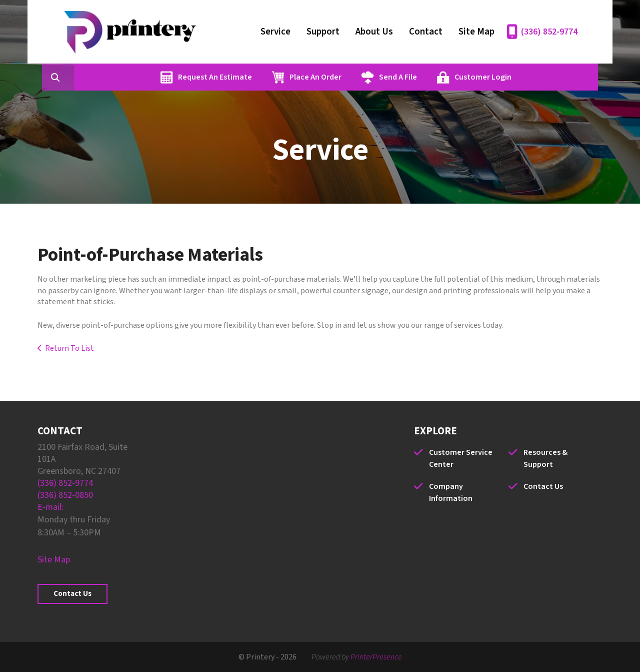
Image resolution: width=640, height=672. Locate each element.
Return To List (69, 348)
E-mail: (50, 507)
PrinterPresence (376, 657)
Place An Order (363, 77)
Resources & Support (545, 458)
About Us (374, 32)
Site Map (476, 32)
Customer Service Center (461, 458)
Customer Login (530, 77)
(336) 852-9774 (549, 32)
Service (275, 32)
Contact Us (72, 594)
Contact (426, 32)
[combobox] (119, 77)
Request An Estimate (262, 77)
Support (323, 32)
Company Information (451, 492)
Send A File (445, 77)
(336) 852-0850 (65, 495)
